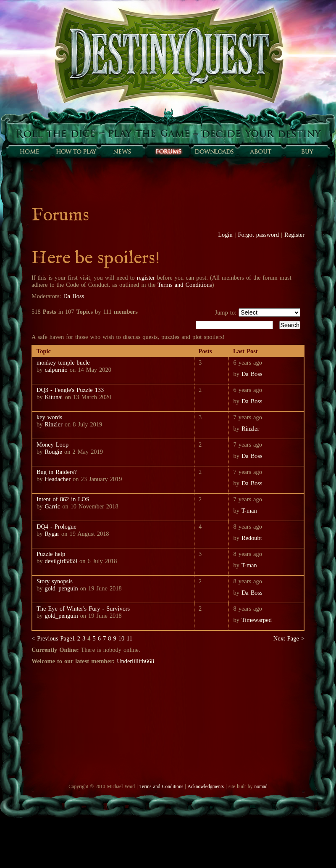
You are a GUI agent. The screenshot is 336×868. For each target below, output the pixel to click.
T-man (249, 511)
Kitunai (54, 397)
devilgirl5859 (62, 561)
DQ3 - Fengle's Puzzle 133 (70, 390)
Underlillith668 (135, 661)
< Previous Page (52, 638)
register (146, 278)
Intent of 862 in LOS (63, 499)
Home (29, 151)
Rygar (52, 534)
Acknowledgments (206, 786)
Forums (168, 151)
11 (129, 638)
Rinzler (53, 424)
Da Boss (73, 296)
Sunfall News (122, 151)
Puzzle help (51, 554)
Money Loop (52, 445)
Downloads (214, 151)
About (260, 151)
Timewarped (257, 620)
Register (294, 235)
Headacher (58, 479)
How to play (76, 151)
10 (121, 638)
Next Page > (289, 638)
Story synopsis (55, 581)
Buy (307, 151)
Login (225, 235)
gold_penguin (61, 588)
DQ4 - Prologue (56, 527)
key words (49, 417)
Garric (52, 506)
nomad (261, 786)
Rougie (53, 452)
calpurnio (56, 370)
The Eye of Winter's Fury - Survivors (83, 609)
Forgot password (259, 235)
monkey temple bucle (63, 363)
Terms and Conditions (185, 285)
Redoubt (252, 538)
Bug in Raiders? (57, 472)
